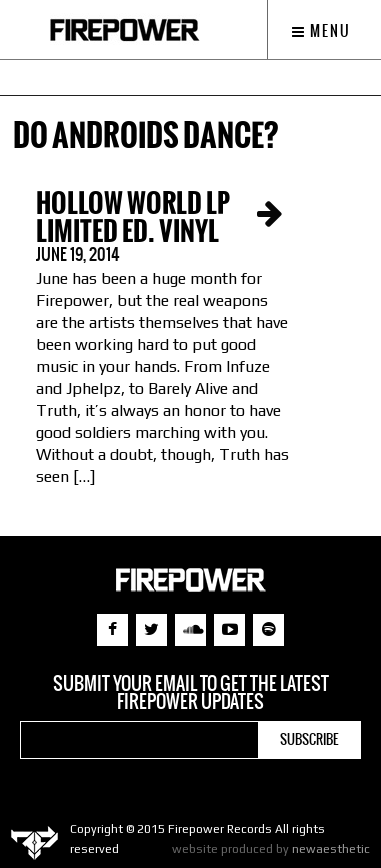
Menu (321, 31)
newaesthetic (331, 849)
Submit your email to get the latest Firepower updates (191, 693)
